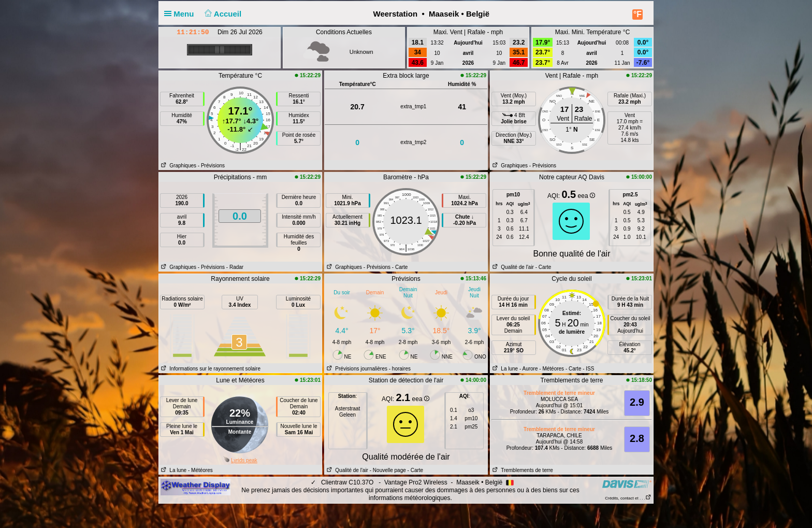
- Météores (552, 369)
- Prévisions (211, 166)
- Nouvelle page (388, 470)
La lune (504, 369)
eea (586, 196)
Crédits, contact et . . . (628, 498)
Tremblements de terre (522, 470)
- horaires (400, 369)
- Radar (235, 267)
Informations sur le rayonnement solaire (210, 369)
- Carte (400, 267)
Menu (181, 14)
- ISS (588, 369)
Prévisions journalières (356, 369)
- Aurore (529, 369)
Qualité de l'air (512, 267)
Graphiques (178, 166)
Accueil (222, 14)
